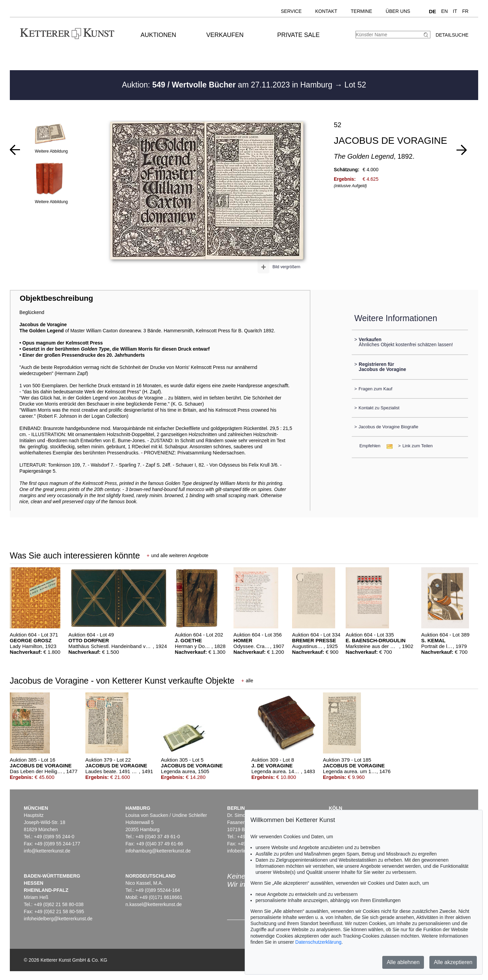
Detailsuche (452, 35)
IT (455, 11)
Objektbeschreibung (56, 298)
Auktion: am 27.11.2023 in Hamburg (228, 85)
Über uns (398, 11)
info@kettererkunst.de (47, 851)
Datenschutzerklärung (318, 942)
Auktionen (158, 35)
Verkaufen (225, 35)
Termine (361, 11)
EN (444, 11)
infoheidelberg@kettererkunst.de (58, 919)
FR (465, 11)
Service (291, 11)
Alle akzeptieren (453, 962)
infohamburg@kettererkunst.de (158, 851)
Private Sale (298, 35)
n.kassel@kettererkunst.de (154, 904)
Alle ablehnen (403, 962)
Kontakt (326, 11)
